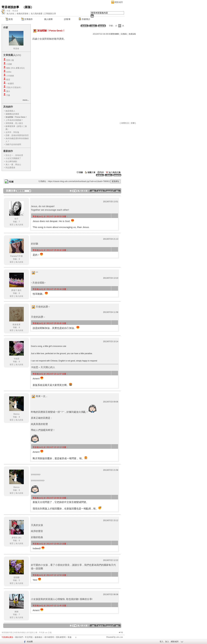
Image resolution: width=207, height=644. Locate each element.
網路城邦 (119, 2)
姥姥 (16, 612)
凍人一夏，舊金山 (13, 165)
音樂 (133, 123)
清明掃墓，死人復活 (14, 123)
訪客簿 (67, 19)
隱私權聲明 (61, 637)
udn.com (120, 637)
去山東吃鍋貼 (11, 161)
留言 (12, 225)
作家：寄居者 (12, 11)
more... (26, 100)
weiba (9, 72)
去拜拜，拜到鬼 (12, 132)
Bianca (16, 414)
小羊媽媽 (10, 76)
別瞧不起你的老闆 (13, 144)
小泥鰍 (9, 64)
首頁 (11, 19)
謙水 (8, 91)
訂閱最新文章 (50, 14)
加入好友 (10, 14)
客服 (70, 637)
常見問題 (29, 637)
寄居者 (16, 49)
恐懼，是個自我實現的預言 (17, 135)
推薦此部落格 (22, 14)
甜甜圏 (16, 577)
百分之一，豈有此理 (14, 155)
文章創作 (28, 19)
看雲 (8, 80)
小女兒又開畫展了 (13, 158)
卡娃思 (16, 359)
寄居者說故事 (10, 7)
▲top (121, 632)
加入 (167, 642)
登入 (162, 642)
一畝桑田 (10, 84)
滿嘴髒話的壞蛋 (12, 114)
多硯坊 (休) (16, 538)
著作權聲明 (49, 637)
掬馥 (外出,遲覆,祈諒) (15, 68)
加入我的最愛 (37, 14)
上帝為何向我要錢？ (14, 120)
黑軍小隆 (10, 60)
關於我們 (19, 637)
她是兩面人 (10, 111)
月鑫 (8, 95)
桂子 (16, 219)
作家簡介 (86, 19)
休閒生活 (125, 123)
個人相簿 (48, 19)
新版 (28, 7)
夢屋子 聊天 (16, 290)
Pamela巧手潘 (16, 256)
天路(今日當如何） (14, 87)
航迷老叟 (16, 325)
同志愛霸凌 (10, 168)
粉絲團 (30, 642)
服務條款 (38, 637)
